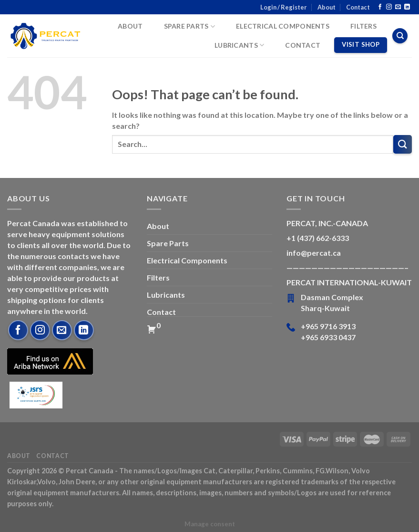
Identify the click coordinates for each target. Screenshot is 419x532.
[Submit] (403, 144)
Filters (363, 26)
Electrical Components (283, 26)
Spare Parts (190, 26)
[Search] (400, 36)
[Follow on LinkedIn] (407, 7)
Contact (358, 7)
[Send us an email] (398, 7)
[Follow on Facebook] (380, 7)
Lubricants (239, 45)
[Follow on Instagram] (389, 7)
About (327, 7)
